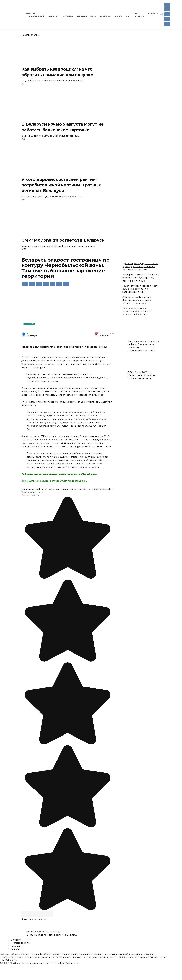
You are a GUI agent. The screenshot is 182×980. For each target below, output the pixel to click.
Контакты (153, 14)
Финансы (68, 16)
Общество (105, 16)
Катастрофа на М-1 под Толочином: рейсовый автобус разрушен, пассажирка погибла (141, 278)
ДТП (128, 16)
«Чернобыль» (88, 474)
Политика (82, 16)
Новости (31, 14)
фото (111, 489)
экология (39, 492)
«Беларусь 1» (41, 367)
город (51, 489)
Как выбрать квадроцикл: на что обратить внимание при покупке (57, 72)
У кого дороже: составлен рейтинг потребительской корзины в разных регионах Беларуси (61, 185)
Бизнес (118, 16)
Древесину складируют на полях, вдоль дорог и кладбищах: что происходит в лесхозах (140, 267)
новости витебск (78, 489)
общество (93, 489)
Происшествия (36, 16)
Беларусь (29, 324)
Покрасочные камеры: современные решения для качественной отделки (138, 311)
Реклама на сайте (20, 943)
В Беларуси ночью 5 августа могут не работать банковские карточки (62, 127)
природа (103, 489)
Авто (93, 16)
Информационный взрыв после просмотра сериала (51, 474)
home (24, 489)
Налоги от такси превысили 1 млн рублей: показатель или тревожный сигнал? (141, 289)
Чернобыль (28, 492)
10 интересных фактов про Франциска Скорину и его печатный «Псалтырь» (137, 300)
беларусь (33, 489)
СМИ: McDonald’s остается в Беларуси (64, 240)
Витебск (43, 489)
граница (59, 489)
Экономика (53, 16)
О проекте (16, 940)
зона (67, 489)
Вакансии (16, 946)
